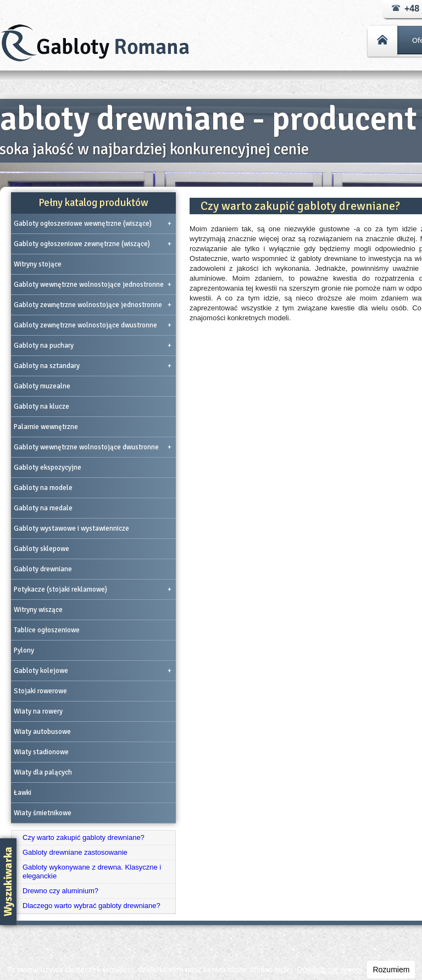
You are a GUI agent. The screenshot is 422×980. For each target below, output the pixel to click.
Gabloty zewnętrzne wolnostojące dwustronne (93, 325)
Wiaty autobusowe (42, 732)
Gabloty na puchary (93, 346)
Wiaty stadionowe (41, 752)
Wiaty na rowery (38, 711)
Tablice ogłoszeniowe (47, 630)
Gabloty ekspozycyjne (48, 467)
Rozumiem (391, 970)
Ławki (23, 793)
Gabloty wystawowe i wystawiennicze (71, 528)
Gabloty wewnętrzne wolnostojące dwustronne (93, 447)
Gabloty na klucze (41, 407)
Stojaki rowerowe (40, 691)
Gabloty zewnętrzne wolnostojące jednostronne (93, 305)
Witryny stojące (38, 264)
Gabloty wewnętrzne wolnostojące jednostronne (93, 285)
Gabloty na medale (43, 508)
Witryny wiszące (38, 610)
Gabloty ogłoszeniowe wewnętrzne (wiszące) (93, 224)
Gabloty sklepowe (41, 549)
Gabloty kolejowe (93, 671)
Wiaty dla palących (43, 772)
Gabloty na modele (43, 488)
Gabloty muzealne (42, 386)
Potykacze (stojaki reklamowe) (93, 589)
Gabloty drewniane (43, 569)
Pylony (24, 650)
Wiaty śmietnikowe (43, 813)
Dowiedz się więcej (329, 970)
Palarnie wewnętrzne (46, 427)
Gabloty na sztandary (93, 366)
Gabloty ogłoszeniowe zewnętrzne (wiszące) (93, 244)
